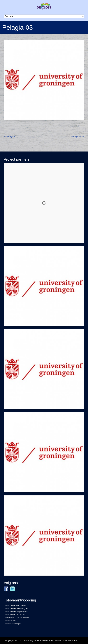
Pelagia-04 (78, 136)
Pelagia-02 (10, 136)
